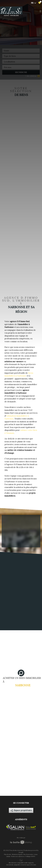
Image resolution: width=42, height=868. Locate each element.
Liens (36, 854)
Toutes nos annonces (18, 856)
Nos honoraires (28, 854)
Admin (8, 856)
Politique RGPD (30, 856)
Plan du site (8, 854)
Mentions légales (17, 854)
